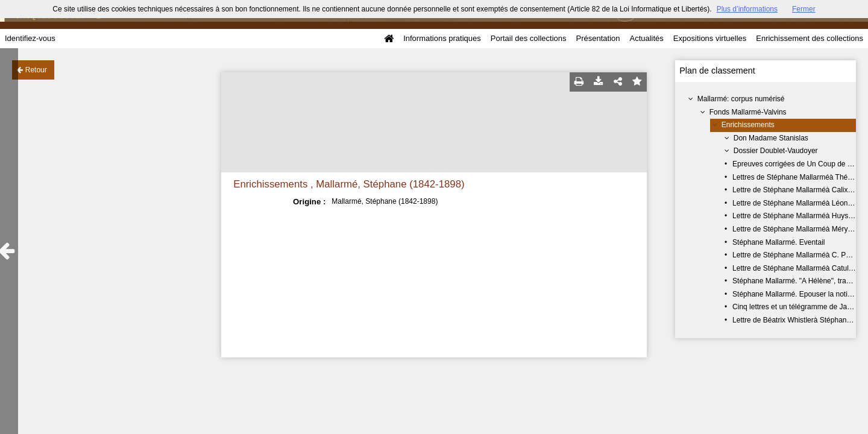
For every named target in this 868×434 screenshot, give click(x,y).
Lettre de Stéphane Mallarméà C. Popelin (799, 255)
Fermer (804, 9)
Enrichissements (748, 125)
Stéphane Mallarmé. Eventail (778, 242)
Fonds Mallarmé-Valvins (748, 112)
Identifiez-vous (30, 38)
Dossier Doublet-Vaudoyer (776, 151)
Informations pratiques (442, 38)
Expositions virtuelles (710, 38)
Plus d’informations (747, 9)
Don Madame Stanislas (771, 138)
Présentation (598, 38)
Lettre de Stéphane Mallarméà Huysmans (799, 216)
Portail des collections (529, 38)
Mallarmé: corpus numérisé (741, 99)
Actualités (646, 38)
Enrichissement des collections (810, 38)
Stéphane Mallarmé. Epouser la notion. (795, 294)
